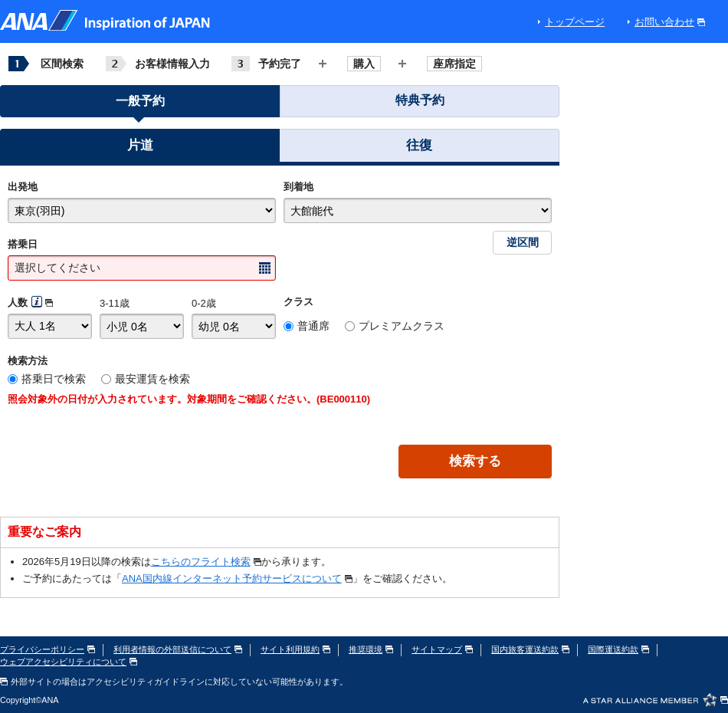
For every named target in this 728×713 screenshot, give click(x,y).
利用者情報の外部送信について (178, 649)
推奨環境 (371, 649)
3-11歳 (115, 303)
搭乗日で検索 (54, 379)
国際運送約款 (618, 649)
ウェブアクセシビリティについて (69, 662)
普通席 (313, 326)
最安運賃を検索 (152, 379)
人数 (18, 302)
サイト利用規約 (295, 649)
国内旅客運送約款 (530, 649)
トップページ (575, 22)
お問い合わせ (670, 22)
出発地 (23, 187)
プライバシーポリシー (48, 649)
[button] (140, 148)
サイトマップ (442, 649)
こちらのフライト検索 (206, 562)
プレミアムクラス (402, 326)
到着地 (298, 187)
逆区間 (523, 242)
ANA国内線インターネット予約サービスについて (237, 578)
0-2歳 (204, 303)
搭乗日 (23, 244)
